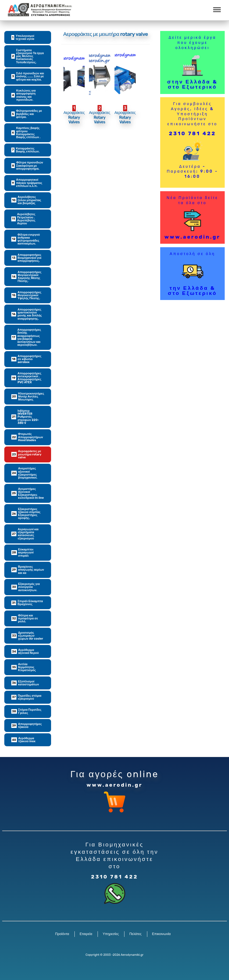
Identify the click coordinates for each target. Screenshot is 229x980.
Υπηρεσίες (111, 934)
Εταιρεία (86, 934)
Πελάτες (135, 934)
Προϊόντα (62, 934)
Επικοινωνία (161, 934)
